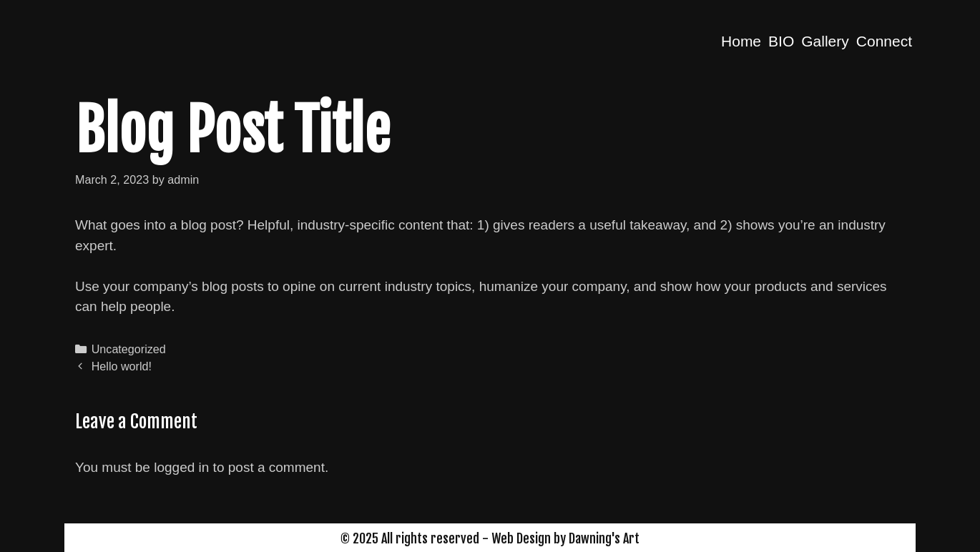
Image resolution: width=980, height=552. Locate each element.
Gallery (825, 41)
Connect (884, 41)
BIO (781, 41)
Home (741, 41)
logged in (181, 467)
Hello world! (122, 366)
